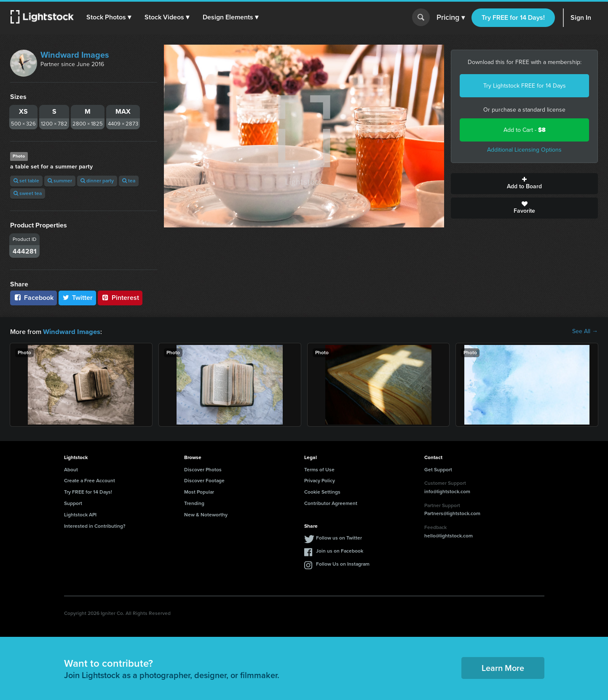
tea (129, 181)
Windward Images (75, 55)
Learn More (503, 668)
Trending (194, 503)
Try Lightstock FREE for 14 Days (525, 86)
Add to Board (524, 184)
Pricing (451, 18)
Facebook (33, 298)
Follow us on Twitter (339, 537)
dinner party (97, 181)
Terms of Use (319, 469)
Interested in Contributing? (95, 526)
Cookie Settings (322, 492)
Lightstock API (80, 514)
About (71, 469)
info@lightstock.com (447, 491)
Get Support (438, 469)
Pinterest (120, 298)
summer (60, 181)
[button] (109, 17)
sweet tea (28, 193)
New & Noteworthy (206, 514)
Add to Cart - (525, 130)
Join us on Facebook (340, 550)
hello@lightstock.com (449, 535)
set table (26, 181)
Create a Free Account (90, 480)
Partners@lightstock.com (452, 513)
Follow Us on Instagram (343, 564)
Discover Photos (203, 469)
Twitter (78, 298)
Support (73, 503)
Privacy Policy (320, 480)
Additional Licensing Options (524, 150)
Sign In (581, 17)
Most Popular (199, 492)
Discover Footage (204, 480)
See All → (585, 331)
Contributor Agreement (331, 503)
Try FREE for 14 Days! (513, 17)
